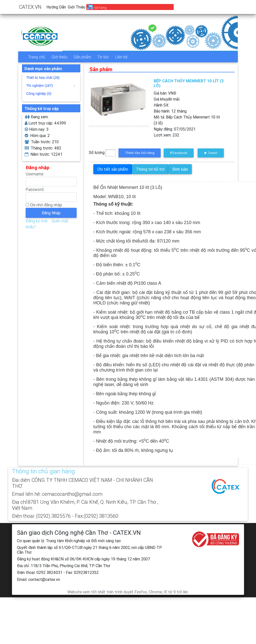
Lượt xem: (166, 135)
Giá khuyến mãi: (167, 99)
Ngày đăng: (175, 129)
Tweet (211, 153)
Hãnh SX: (161, 105)
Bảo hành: (170, 111)
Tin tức (103, 57)
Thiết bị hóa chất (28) (43, 78)
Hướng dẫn (56, 7)
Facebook (179, 153)
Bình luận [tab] (180, 169)
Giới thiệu (77, 7)
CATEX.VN (30, 7)
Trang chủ (37, 57)
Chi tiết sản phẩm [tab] (113, 169)
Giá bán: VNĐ (165, 93)
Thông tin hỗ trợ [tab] (150, 169)
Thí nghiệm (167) (51, 86)
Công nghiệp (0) (39, 94)
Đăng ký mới (37, 221)
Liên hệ (121, 57)
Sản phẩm (82, 57)
